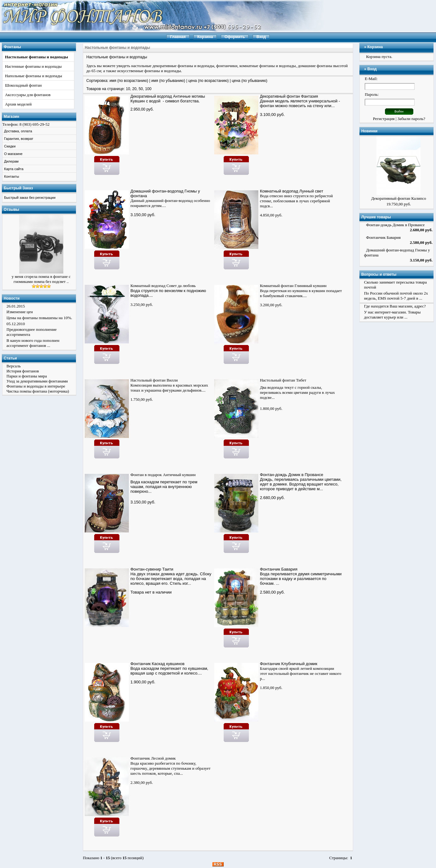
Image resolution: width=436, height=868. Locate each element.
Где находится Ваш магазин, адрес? (395, 306)
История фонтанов (23, 371)
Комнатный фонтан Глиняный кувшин (293, 286)
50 (141, 89)
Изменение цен (20, 312)
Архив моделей (18, 104)
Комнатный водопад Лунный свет (292, 191)
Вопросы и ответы (379, 274)
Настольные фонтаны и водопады (37, 57)
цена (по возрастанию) (209, 81)
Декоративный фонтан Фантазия (289, 96)
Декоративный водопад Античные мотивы (168, 96)
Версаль (14, 366)
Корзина (375, 47)
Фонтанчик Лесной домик (153, 758)
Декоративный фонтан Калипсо (399, 198)
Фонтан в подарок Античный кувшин (163, 475)
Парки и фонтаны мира (27, 376)
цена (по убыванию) (250, 81)
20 (135, 89)
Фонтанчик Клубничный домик (289, 664)
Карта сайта (14, 169)
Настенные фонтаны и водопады (33, 66)
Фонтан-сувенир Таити (152, 569)
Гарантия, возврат (19, 139)
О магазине (13, 154)
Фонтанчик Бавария (279, 569)
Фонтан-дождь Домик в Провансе (292, 475)
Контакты (12, 176)
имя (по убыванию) (168, 81)
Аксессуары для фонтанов (28, 95)
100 (148, 89)
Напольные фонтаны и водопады (34, 76)
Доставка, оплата (18, 131)
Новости (12, 298)
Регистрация (384, 119)
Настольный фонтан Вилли (154, 380)
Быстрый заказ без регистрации (30, 198)
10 (128, 89)
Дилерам (11, 161)
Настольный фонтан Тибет (283, 380)
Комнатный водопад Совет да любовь (163, 286)
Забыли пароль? (411, 119)
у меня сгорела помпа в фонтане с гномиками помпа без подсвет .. (41, 279)
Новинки (369, 131)
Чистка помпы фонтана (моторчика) (38, 391)
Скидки (10, 146)
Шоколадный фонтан (23, 85)
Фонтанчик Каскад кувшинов (158, 664)
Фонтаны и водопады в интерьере (36, 386)
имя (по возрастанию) (129, 81)
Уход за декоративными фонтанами (37, 381)
